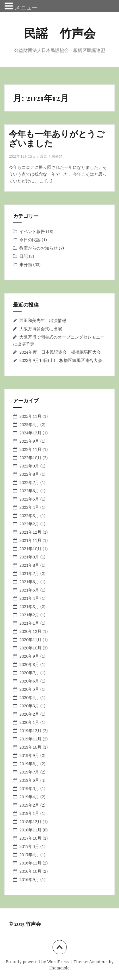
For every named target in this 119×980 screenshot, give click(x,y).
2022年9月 (29, 466)
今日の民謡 (30, 240)
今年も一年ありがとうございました (57, 138)
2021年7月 (29, 573)
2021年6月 (29, 582)
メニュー (26, 7)
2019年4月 (29, 797)
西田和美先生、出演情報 (43, 320)
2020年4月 (29, 697)
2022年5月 (29, 499)
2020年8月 (29, 664)
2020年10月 (30, 648)
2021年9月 (29, 557)
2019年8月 (29, 764)
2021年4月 (29, 598)
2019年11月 (30, 739)
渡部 (44, 156)
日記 (24, 256)
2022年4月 (29, 507)
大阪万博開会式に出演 (41, 329)
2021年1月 (29, 623)
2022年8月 (29, 474)
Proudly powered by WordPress (37, 962)
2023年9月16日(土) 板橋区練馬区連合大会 (61, 360)
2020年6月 (29, 681)
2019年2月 (29, 805)
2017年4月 (29, 855)
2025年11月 (30, 416)
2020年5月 (29, 689)
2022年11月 (30, 449)
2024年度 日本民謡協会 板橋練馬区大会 (60, 352)
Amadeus (98, 962)
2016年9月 (29, 879)
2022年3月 (29, 515)
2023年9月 (29, 441)
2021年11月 (30, 540)
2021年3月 (29, 606)
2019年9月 (29, 755)
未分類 (57, 156)
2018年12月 (30, 821)
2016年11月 (30, 863)
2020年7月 (29, 673)
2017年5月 (29, 846)
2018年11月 (30, 830)
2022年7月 (29, 482)
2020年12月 (30, 631)
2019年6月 (29, 780)
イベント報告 (32, 231)
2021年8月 (29, 565)
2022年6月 (29, 491)
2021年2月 (29, 615)
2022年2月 (29, 524)
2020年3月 (29, 706)
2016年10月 (30, 871)
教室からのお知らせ (38, 248)
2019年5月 (29, 788)
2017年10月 (30, 838)
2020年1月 (29, 722)
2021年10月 (30, 548)
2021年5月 (29, 590)
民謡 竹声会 (60, 33)
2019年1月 (29, 813)
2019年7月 (29, 772)
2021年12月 (30, 532)
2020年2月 (29, 714)
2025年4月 (29, 424)
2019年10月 (30, 747)
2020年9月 (29, 656)
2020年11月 (30, 639)
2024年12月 (30, 433)
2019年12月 (30, 730)
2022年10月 (30, 457)
